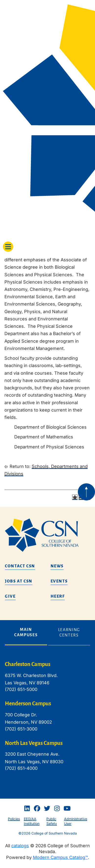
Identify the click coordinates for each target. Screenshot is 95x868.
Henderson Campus (28, 704)
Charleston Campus (28, 664)
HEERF (58, 596)
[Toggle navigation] (8, 247)
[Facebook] (37, 809)
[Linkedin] (27, 809)
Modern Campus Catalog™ (60, 857)
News (57, 566)
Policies (14, 819)
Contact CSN (20, 566)
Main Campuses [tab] (26, 632)
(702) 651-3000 (21, 729)
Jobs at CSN (19, 581)
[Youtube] (67, 809)
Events (59, 581)
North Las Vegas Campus (34, 743)
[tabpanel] (47, 720)
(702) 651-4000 (21, 768)
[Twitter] (47, 809)
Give (10, 596)
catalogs (20, 846)
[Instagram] (57, 809)
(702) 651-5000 (21, 689)
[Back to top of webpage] (86, 492)
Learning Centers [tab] (69, 633)
